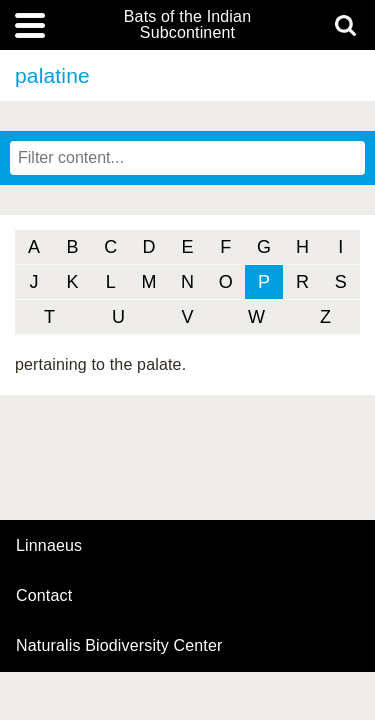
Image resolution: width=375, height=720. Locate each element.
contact (44, 595)
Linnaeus (49, 546)
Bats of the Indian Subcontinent (187, 25)
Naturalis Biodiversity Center (119, 646)
